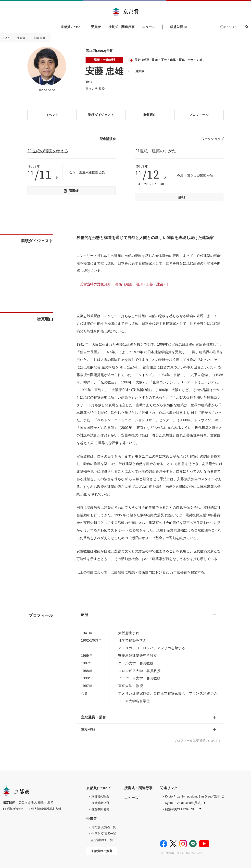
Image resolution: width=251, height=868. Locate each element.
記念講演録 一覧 (102, 840)
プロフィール (199, 115)
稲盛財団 (177, 27)
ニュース (149, 27)
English (230, 27)
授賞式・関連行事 (121, 27)
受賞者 (96, 27)
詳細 (182, 197)
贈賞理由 (150, 115)
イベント (52, 115)
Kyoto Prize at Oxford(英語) (183, 803)
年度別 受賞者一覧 (104, 834)
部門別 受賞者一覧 (104, 827)
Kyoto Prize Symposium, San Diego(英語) (193, 797)
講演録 (74, 191)
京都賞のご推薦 (102, 851)
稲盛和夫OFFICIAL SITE (181, 809)
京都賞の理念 (100, 797)
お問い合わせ (14, 810)
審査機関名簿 (100, 809)
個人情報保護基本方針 (46, 810)
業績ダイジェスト (101, 115)
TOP (6, 38)
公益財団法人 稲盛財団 (34, 803)
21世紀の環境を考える (48, 151)
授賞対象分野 (100, 803)
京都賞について (72, 27)
